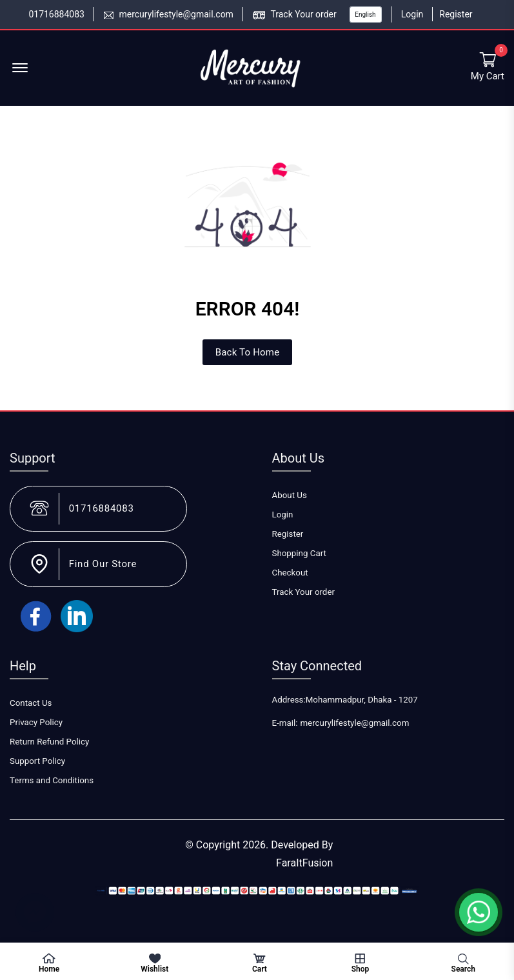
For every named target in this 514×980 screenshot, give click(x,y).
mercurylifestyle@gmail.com (176, 14)
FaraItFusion (304, 863)
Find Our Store (103, 564)
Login (412, 14)
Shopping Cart (299, 553)
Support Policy (37, 761)
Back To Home (248, 352)
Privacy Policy (36, 722)
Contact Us (31, 703)
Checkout (290, 573)
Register (456, 14)
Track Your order (303, 14)
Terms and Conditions (52, 780)
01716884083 (56, 14)
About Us (290, 495)
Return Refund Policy (49, 742)
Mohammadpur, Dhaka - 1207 (362, 700)
